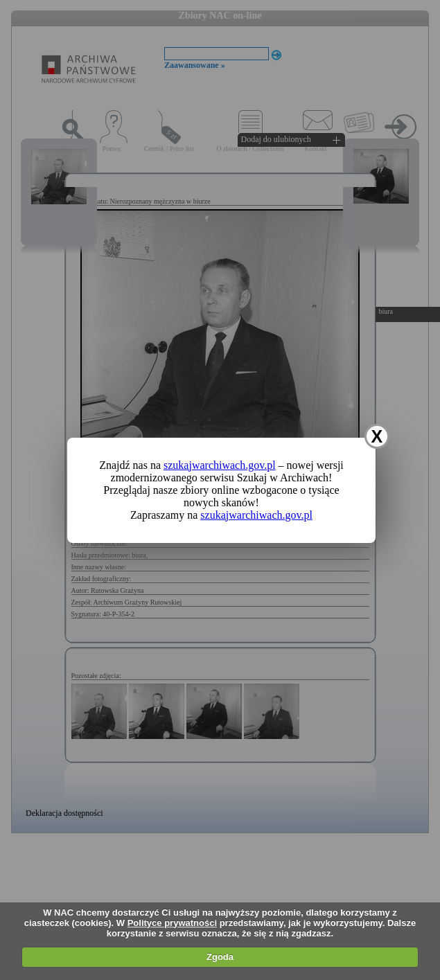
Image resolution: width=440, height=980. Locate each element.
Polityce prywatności (172, 923)
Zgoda (220, 957)
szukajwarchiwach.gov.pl (220, 465)
